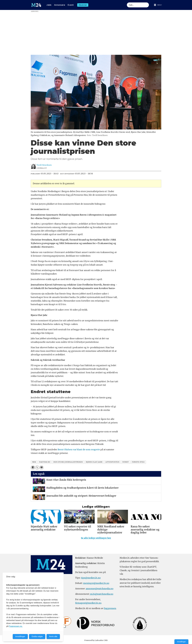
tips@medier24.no (91, 578)
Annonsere (60, 5)
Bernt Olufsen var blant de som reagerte (79, 450)
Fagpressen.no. (16, 626)
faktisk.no (45, 462)
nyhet (126, 462)
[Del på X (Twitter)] (37, 468)
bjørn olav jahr (94, 462)
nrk (34, 462)
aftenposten (112, 462)
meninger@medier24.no (96, 583)
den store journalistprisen (68, 462)
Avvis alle (53, 636)
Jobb (49, 5)
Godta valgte (37, 636)
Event (71, 5)
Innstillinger (181, 642)
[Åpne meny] (158, 5)
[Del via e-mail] (41, 468)
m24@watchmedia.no (101, 594)
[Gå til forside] (36, 5)
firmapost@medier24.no (88, 603)
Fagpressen (110, 608)
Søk (127, 2)
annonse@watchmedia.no (100, 589)
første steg (138, 462)
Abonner (83, 5)
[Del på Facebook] (33, 468)
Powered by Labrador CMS (96, 640)
